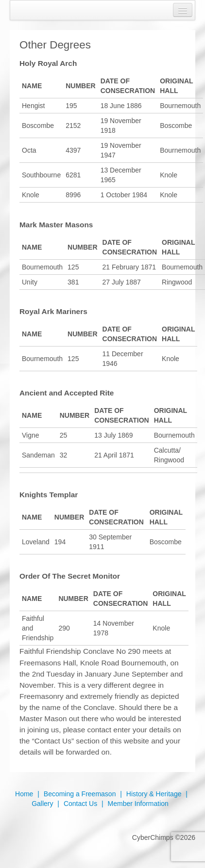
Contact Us (80, 804)
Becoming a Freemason (80, 794)
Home (24, 794)
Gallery (42, 804)
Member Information (138, 804)
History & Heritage (154, 794)
